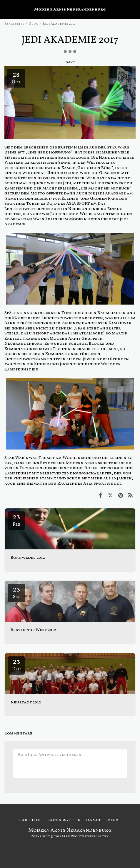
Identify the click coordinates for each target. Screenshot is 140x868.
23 (16, 520)
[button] (6, 9)
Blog (34, 24)
